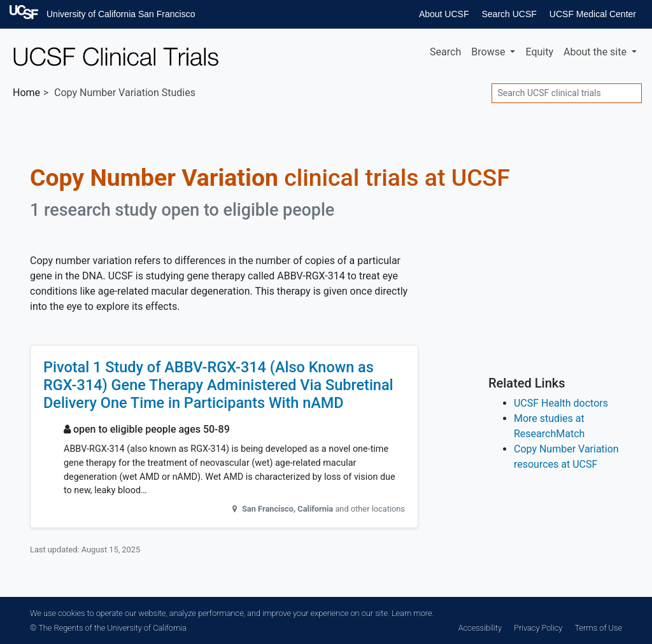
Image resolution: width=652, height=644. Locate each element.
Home (26, 93)
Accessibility (480, 628)
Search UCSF (509, 14)
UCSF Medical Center (593, 14)
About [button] (596, 52)
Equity (539, 52)
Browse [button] (489, 52)
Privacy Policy (538, 628)
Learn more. (413, 613)
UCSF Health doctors (561, 403)
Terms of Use (599, 628)
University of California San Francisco (121, 14)
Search (445, 52)
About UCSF (444, 14)
